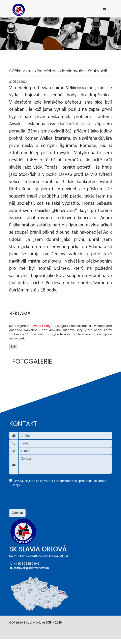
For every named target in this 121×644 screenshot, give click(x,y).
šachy (71, 334)
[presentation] (40, 500)
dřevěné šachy (40, 326)
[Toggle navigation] (104, 10)
